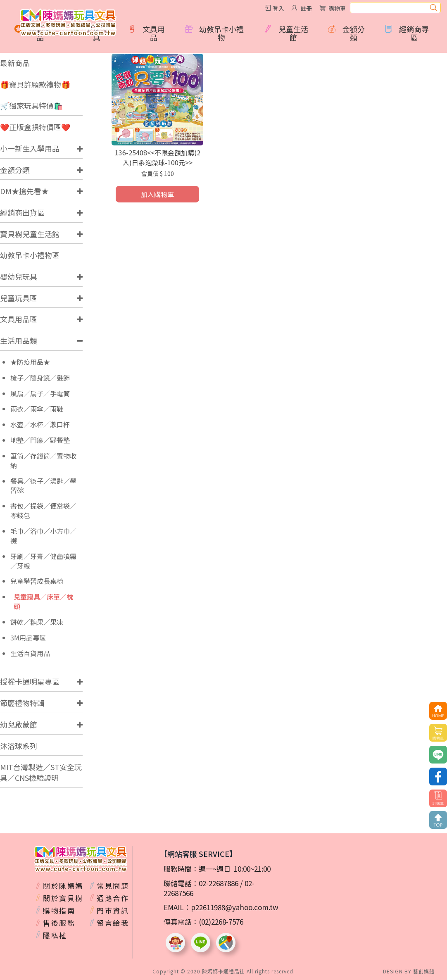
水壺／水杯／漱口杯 (40, 425)
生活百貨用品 (30, 653)
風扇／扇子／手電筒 (40, 394)
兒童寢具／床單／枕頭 (43, 602)
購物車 (337, 8)
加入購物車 (157, 194)
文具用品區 (19, 319)
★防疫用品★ (30, 362)
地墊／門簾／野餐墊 (40, 440)
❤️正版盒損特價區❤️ (35, 127)
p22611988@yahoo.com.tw (235, 907)
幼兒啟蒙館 (19, 724)
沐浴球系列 (19, 746)
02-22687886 (219, 883)
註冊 (306, 8)
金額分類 (15, 170)
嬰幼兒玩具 (19, 276)
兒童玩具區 (19, 298)
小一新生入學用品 (30, 148)
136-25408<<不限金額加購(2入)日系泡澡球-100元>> (158, 157)
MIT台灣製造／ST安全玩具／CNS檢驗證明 (41, 772)
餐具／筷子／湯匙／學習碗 (43, 486)
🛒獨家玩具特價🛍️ (31, 105)
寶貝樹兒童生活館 (30, 234)
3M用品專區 (28, 638)
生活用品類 (19, 340)
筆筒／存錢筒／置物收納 (43, 461)
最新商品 (15, 63)
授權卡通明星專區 (30, 681)
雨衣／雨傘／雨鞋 (37, 409)
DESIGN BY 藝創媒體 (409, 971)
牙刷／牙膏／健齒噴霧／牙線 (43, 561)
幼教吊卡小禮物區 (30, 255)
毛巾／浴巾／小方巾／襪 (43, 536)
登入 (278, 8)
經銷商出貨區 (22, 212)
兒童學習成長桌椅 (37, 581)
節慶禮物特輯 (22, 703)
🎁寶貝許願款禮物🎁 (35, 84)
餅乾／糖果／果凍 (37, 622)
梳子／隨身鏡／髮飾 (40, 378)
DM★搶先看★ (24, 191)
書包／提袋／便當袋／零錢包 (43, 511)
